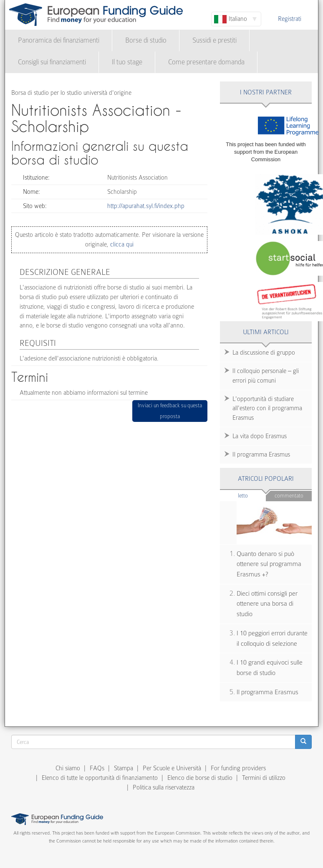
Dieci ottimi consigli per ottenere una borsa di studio (267, 604)
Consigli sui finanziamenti (52, 62)
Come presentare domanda (206, 62)
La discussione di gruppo (264, 353)
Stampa (124, 768)
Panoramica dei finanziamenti (59, 40)
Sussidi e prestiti (214, 40)
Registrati (290, 19)
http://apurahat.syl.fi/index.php (146, 206)
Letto (252, 495)
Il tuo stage (127, 62)
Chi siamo (68, 768)
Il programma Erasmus (261, 454)
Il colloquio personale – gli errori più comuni (266, 376)
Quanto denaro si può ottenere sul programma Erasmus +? (269, 564)
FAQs (97, 768)
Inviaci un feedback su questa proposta (170, 411)
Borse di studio (146, 40)
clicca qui (121, 244)
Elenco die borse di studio (200, 778)
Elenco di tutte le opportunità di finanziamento (100, 778)
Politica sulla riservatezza (164, 787)
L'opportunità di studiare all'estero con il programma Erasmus (267, 409)
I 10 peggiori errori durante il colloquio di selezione (272, 638)
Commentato (289, 496)
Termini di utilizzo (264, 778)
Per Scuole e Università (172, 768)
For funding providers (238, 768)
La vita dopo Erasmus (260, 436)
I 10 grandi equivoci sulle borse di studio (270, 668)
